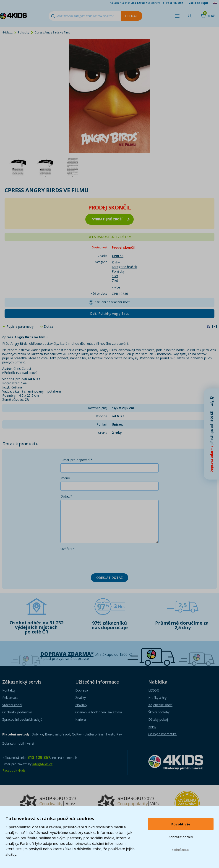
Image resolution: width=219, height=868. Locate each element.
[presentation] (95, 561)
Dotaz (48, 326)
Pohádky (24, 32)
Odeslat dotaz (109, 578)
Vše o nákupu (198, 3)
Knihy (116, 262)
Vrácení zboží (12, 705)
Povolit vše (181, 824)
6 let (115, 276)
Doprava (82, 690)
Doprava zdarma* (67, 654)
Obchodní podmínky (17, 712)
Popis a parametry (20, 326)
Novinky (81, 705)
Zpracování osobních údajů (22, 719)
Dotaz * (66, 496)
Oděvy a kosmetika (162, 734)
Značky (81, 698)
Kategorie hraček (124, 267)
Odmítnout (181, 850)
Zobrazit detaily (181, 837)
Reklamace (10, 698)
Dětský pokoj (158, 719)
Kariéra (81, 719)
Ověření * (68, 549)
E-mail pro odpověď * (76, 460)
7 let (115, 280)
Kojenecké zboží (160, 705)
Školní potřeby (159, 712)
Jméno (65, 478)
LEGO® (154, 690)
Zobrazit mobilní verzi (18, 743)
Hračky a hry (157, 698)
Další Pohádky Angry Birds (109, 313)
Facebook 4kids (14, 770)
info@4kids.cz (42, 764)
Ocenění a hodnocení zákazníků (99, 712)
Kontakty (9, 690)
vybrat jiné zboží (111, 219)
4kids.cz (7, 32)
